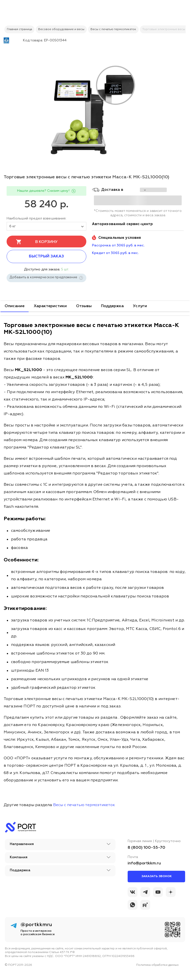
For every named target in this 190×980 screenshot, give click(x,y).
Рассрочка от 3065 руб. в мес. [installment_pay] (118, 245)
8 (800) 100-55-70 (146, 848)
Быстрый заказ (46, 256)
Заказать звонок (156, 876)
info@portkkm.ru (144, 863)
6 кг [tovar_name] (46, 226)
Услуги (140, 306)
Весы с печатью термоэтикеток (84, 805)
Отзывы (84, 306)
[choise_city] (153, 190)
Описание (15, 306)
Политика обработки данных (157, 965)
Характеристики (50, 306)
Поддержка (112, 306)
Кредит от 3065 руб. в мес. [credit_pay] (115, 253)
